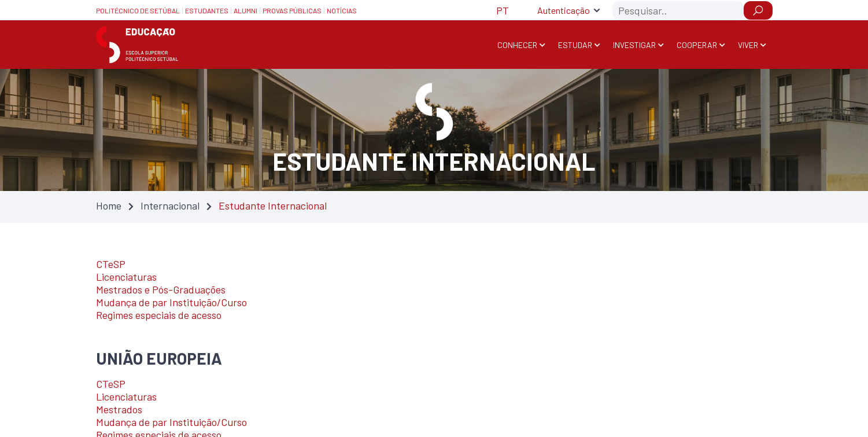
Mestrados (119, 409)
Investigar (634, 45)
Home (109, 205)
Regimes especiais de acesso (159, 315)
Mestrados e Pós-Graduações (161, 289)
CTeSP (111, 264)
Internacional (170, 205)
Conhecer (517, 45)
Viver (748, 45)
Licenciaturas (126, 277)
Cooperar (697, 45)
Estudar (575, 45)
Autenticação (564, 10)
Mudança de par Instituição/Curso (171, 302)
